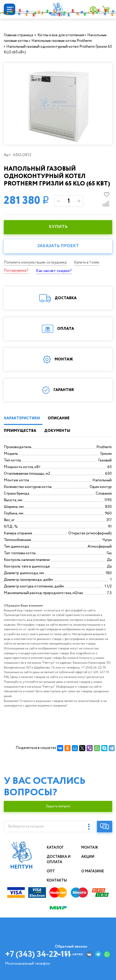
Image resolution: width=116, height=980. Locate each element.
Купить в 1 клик (87, 262)
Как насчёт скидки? (54, 271)
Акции (88, 857)
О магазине (93, 871)
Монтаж (90, 848)
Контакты (57, 881)
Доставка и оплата (59, 859)
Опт (51, 871)
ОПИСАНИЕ (59, 418)
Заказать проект (58, 246)
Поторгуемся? (16, 271)
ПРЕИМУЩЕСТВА (20, 431)
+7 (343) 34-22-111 (38, 954)
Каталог (55, 848)
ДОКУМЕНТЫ (57, 431)
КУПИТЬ (58, 227)
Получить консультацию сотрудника (35, 262)
